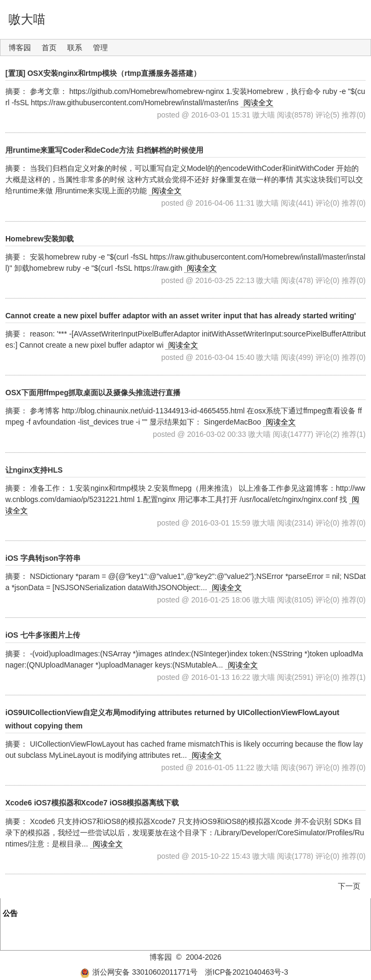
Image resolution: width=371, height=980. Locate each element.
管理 (100, 48)
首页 (49, 48)
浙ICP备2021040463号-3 (247, 972)
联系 (75, 48)
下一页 (349, 886)
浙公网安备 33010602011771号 (139, 972)
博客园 (20, 48)
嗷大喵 (27, 19)
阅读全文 (258, 103)
